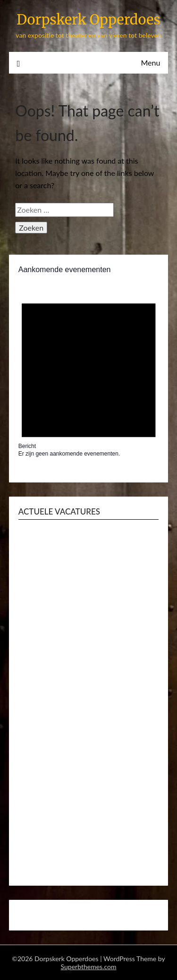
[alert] (89, 372)
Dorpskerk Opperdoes (88, 20)
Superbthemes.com (89, 967)
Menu (150, 62)
